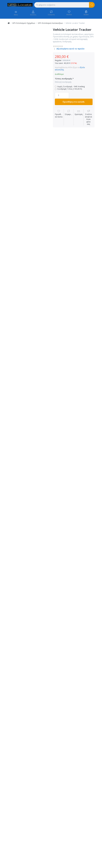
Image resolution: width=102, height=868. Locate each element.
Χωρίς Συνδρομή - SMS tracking (71, 86)
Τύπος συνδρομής (63, 79)
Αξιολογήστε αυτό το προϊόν (70, 49)
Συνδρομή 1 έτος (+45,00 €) (70, 89)
